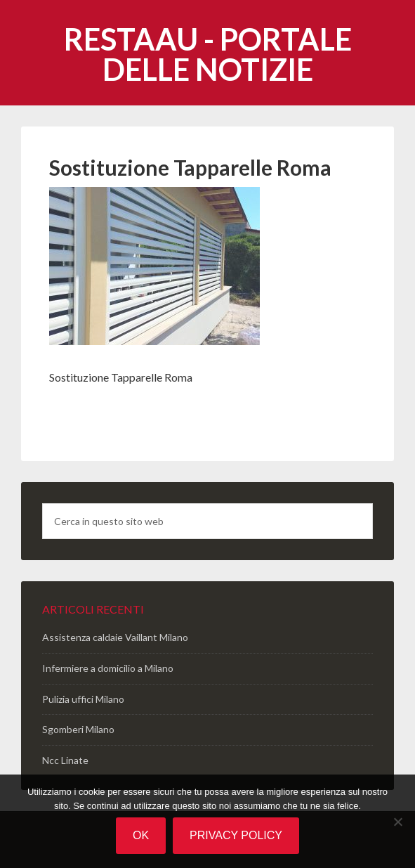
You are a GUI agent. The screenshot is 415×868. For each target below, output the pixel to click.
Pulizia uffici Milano (83, 699)
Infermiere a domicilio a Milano (108, 668)
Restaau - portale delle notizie (208, 54)
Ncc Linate (65, 760)
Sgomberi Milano (78, 729)
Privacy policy (236, 835)
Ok (141, 835)
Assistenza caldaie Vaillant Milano (115, 637)
